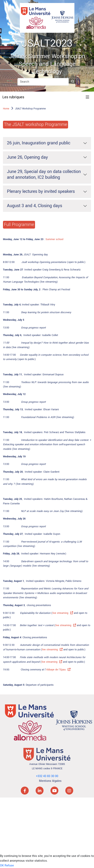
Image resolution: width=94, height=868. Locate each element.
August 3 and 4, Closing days (35, 206)
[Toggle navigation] (87, 97)
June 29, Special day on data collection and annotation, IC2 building (44, 174)
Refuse (9, 866)
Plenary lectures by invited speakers (41, 191)
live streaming (60, 613)
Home (6, 109)
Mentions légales (50, 781)
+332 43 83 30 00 (47, 776)
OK (2, 866)
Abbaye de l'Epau (56, 670)
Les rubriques (13, 97)
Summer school (54, 239)
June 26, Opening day (27, 157)
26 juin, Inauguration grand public (39, 143)
